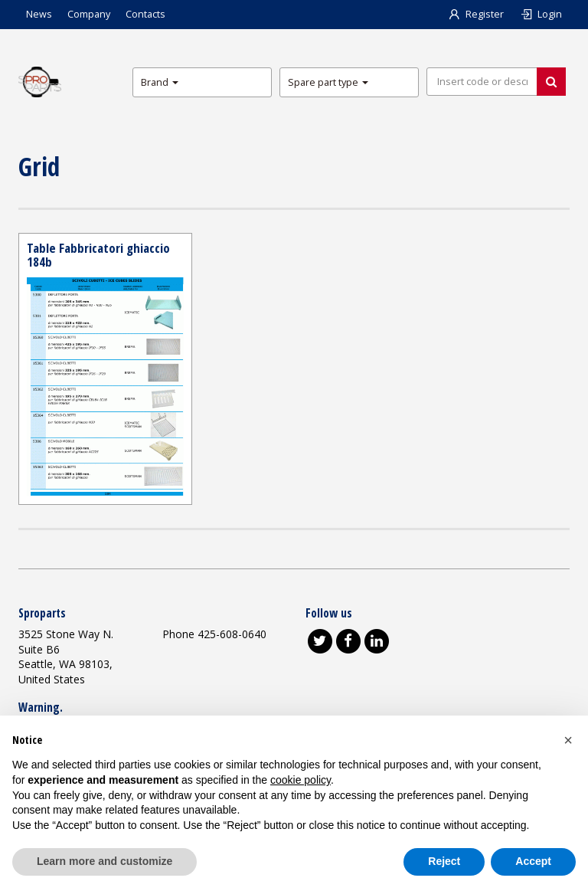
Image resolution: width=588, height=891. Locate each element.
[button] (568, 740)
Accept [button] (533, 861)
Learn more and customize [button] (105, 861)
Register (475, 14)
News (39, 14)
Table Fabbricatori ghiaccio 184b (98, 255)
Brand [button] (160, 82)
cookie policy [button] (301, 780)
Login (541, 14)
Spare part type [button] (328, 82)
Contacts (145, 14)
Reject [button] (444, 861)
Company (89, 14)
